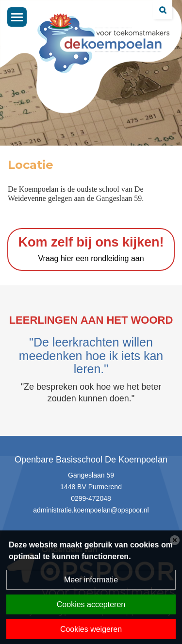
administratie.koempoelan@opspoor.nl (91, 510)
